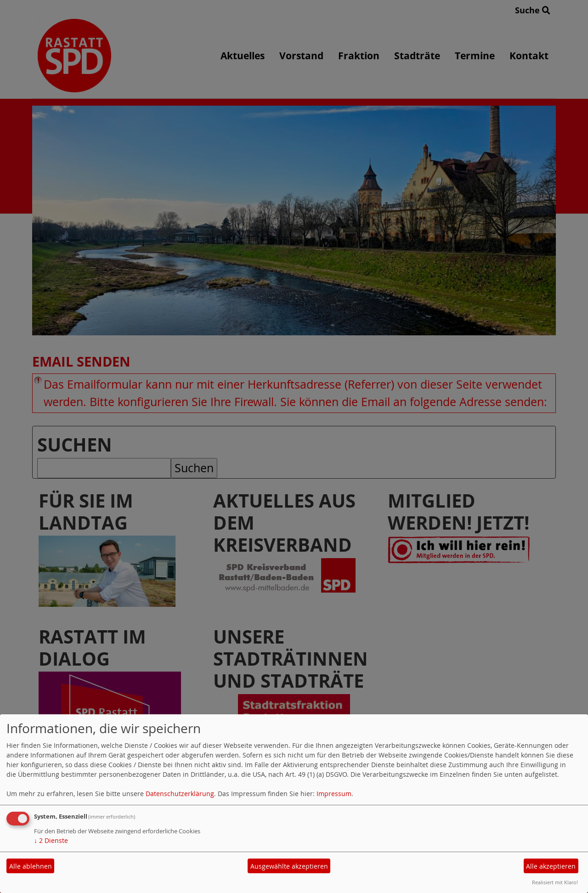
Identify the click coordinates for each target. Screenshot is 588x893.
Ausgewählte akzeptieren (289, 866)
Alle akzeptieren (551, 866)
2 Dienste (51, 840)
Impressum (334, 794)
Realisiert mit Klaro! (555, 882)
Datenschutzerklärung (180, 794)
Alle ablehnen (31, 866)
